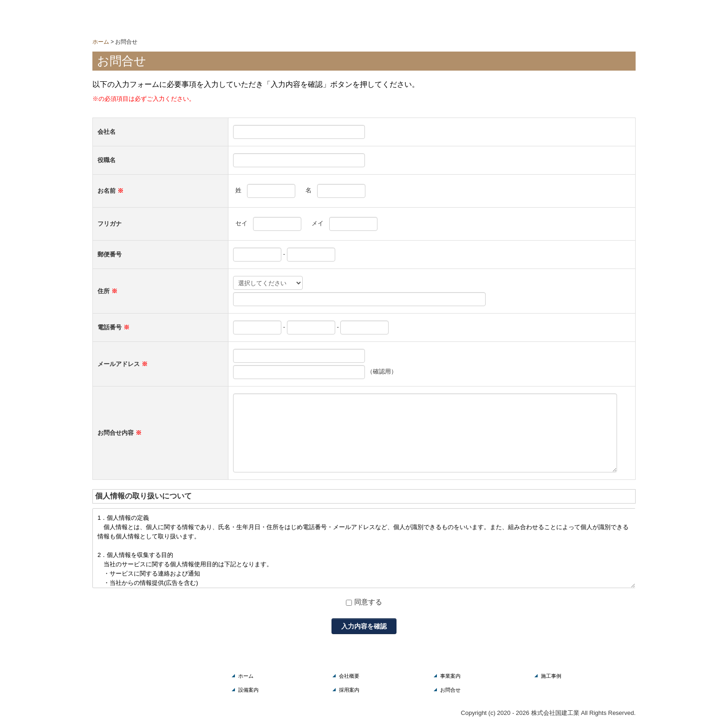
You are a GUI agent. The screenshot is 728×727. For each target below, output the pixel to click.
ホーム (246, 676)
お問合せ (450, 690)
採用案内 (349, 690)
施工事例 (551, 676)
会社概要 (349, 676)
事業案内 (450, 676)
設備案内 (248, 690)
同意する (368, 602)
